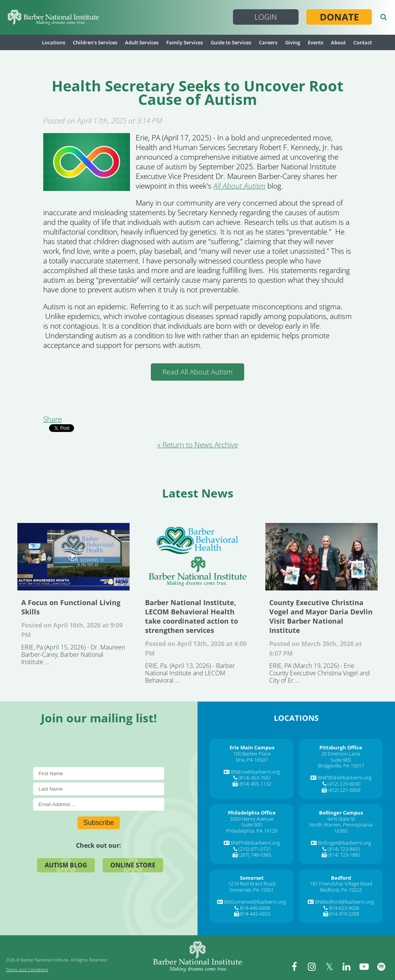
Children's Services (95, 42)
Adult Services (142, 42)
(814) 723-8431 (344, 849)
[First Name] (99, 773)
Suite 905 (341, 760)
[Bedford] (341, 878)
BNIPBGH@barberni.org (344, 778)
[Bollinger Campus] (341, 813)
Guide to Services (231, 42)
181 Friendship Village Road (341, 884)
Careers (268, 42)
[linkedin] (347, 967)
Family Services (185, 42)
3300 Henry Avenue (252, 819)
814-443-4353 (255, 914)
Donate (339, 17)
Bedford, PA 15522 (341, 890)
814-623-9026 (344, 908)
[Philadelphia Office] (252, 813)
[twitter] (329, 967)
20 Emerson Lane (341, 754)
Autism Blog (66, 865)
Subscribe (99, 823)
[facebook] (295, 967)
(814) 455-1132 (255, 784)
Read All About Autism (197, 372)
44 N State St (341, 819)
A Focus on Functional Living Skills (73, 557)
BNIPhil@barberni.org (255, 843)
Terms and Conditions (27, 969)
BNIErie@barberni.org (255, 772)
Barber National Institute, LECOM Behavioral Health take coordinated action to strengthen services (197, 557)
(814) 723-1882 (344, 855)
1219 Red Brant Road (252, 884)
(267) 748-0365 (255, 855)
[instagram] (312, 967)
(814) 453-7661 (255, 778)
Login (266, 17)
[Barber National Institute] (53, 17)
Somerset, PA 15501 (252, 890)
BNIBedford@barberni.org (344, 902)
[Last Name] (99, 789)
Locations (54, 42)
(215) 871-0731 (255, 849)
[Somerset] (252, 878)
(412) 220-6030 (344, 784)
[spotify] (381, 967)
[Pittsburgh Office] (341, 747)
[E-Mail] (99, 804)
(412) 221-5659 (344, 790)
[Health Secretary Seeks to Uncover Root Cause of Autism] (87, 188)
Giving (293, 42)
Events (316, 42)
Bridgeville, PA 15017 (341, 766)
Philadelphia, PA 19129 (252, 831)
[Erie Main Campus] (252, 747)
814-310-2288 (344, 914)
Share (52, 419)
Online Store (133, 865)
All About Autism (239, 186)
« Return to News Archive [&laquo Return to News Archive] (198, 445)
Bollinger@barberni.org (344, 843)
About (338, 42)
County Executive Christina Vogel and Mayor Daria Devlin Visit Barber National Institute (322, 557)
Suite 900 (252, 825)
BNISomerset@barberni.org (255, 902)
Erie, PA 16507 (252, 760)
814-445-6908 (255, 908)
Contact (363, 42)
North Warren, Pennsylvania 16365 (341, 828)
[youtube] (364, 967)
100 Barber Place (252, 754)
